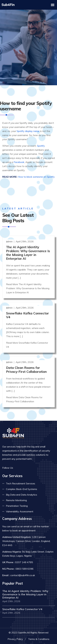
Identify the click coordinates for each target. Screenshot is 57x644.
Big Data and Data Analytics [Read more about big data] (22, 494)
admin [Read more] (10, 241)
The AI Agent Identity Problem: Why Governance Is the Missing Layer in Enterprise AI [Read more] (28, 253)
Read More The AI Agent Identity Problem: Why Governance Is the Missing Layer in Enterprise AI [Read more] (28, 288)
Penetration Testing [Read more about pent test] (17, 506)
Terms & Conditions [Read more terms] (39, 639)
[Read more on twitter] (22, 468)
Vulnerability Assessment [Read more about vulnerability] (20, 511)
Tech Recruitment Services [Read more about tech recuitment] (21, 483)
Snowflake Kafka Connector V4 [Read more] (28, 315)
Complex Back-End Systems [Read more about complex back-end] (22, 489)
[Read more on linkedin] (27, 468)
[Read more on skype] (31, 468)
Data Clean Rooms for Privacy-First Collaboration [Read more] (26, 369)
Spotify (41, 146)
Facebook (19, 162)
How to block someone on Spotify (36, 177)
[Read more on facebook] (17, 468)
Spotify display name (28, 131)
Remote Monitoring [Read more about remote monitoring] (16, 500)
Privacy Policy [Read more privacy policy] (15, 639)
